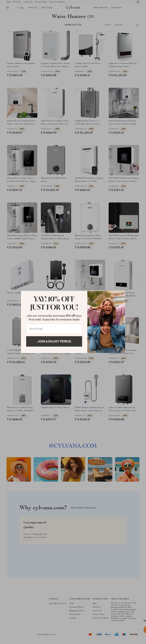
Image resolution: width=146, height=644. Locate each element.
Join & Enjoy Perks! (54, 341)
